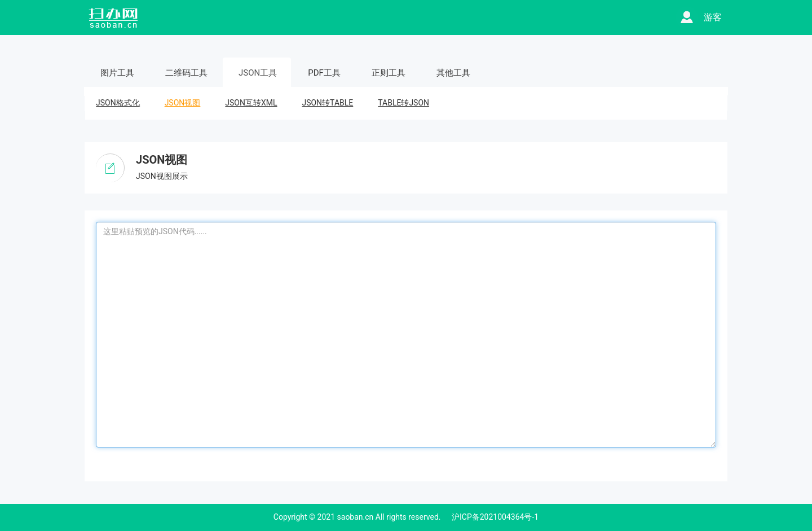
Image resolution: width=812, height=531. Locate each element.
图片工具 (117, 73)
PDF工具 (324, 73)
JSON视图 (182, 103)
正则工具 (389, 73)
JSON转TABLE (327, 103)
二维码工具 (186, 73)
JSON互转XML (251, 103)
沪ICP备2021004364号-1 (495, 517)
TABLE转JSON (403, 103)
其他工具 (453, 73)
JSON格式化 (118, 103)
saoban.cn (356, 517)
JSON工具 (258, 73)
